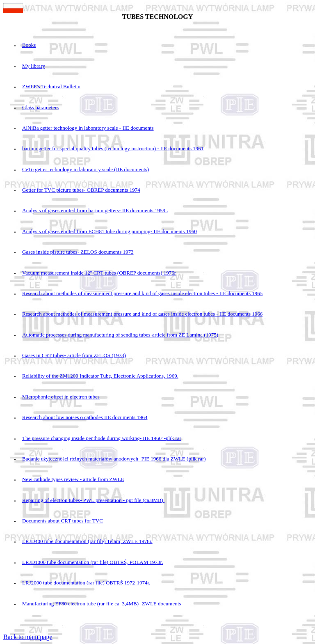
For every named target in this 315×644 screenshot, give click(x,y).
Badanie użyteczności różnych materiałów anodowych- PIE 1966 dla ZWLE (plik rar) (114, 459)
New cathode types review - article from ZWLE (73, 479)
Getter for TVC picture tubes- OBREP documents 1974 (81, 190)
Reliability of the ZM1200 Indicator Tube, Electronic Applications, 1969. (100, 376)
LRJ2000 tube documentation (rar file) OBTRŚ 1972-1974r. (86, 583)
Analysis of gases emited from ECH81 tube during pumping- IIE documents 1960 (110, 231)
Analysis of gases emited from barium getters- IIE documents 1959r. (95, 210)
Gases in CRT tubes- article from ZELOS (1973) (74, 355)
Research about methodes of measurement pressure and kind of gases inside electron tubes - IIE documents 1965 (142, 293)
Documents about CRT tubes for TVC (63, 521)
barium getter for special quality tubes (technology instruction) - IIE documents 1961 (113, 148)
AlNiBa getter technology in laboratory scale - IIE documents (88, 128)
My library (34, 66)
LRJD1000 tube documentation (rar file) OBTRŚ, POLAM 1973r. (92, 562)
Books (29, 45)
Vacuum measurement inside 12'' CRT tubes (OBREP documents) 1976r (99, 273)
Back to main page (28, 637)
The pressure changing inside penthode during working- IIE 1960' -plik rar (102, 438)
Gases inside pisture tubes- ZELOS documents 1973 (78, 252)
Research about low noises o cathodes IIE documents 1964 (85, 417)
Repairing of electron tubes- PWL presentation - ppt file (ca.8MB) (93, 500)
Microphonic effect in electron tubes (61, 397)
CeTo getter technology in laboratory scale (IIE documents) (86, 169)
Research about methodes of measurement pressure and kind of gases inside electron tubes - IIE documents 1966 (142, 314)
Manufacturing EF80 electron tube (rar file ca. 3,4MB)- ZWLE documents (102, 604)
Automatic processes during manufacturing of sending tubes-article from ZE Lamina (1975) (120, 335)
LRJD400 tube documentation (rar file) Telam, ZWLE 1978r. (87, 541)
